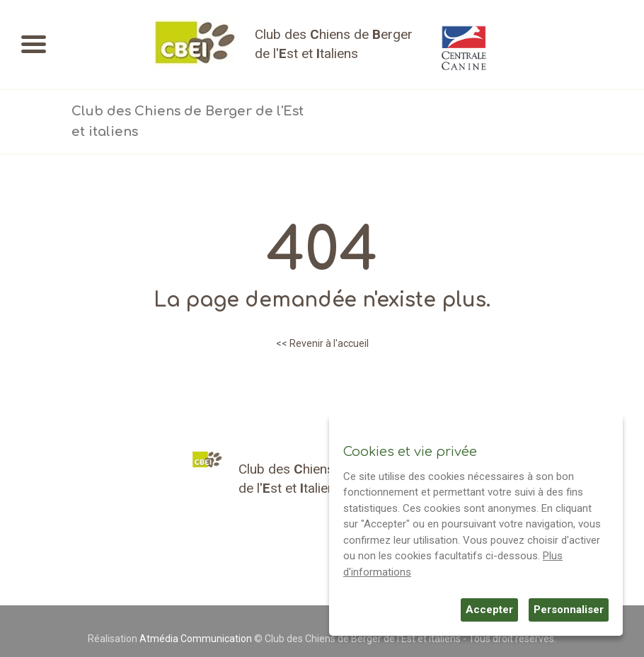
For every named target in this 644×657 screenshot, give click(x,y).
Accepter (489, 610)
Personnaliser (569, 610)
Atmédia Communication (196, 639)
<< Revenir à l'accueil (322, 343)
